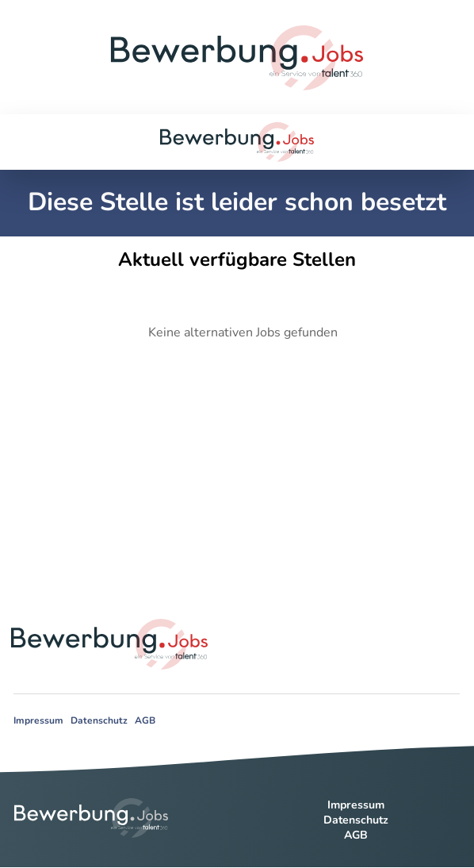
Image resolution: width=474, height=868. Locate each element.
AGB (145, 720)
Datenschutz (99, 720)
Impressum (38, 720)
